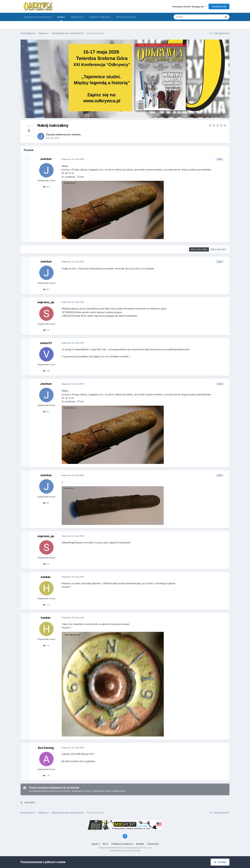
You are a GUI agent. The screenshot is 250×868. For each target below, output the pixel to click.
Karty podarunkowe (126, 17)
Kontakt (140, 844)
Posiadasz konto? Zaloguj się (189, 7)
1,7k (46, 605)
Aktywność (77, 17)
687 (46, 187)
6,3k (46, 371)
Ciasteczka (153, 844)
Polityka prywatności (122, 844)
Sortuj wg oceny (199, 249)
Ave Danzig (46, 748)
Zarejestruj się (219, 6)
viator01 (46, 343)
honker (46, 577)
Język (96, 844)
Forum (61, 18)
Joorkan (76, 134)
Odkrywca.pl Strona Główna (37, 17)
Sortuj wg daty (218, 249)
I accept (220, 862)
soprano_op (46, 302)
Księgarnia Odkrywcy (100, 17)
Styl (106, 844)
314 (46, 330)
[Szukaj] (190, 17)
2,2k (46, 775)
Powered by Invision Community (125, 851)
